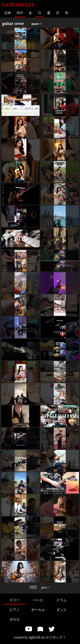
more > (37, 24)
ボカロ (15, 619)
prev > (46, 587)
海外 (20, 13)
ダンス (61, 610)
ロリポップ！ (56, 637)
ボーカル (38, 610)
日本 (8, 13)
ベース (38, 600)
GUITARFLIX (18, 5)
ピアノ (15, 610)
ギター (15, 600)
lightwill (35, 637)
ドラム (61, 600)
